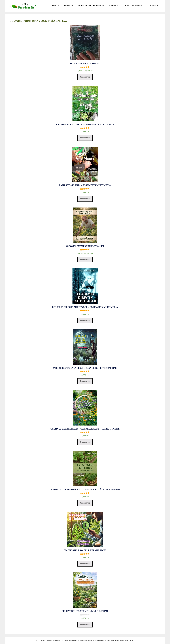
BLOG (57, 6)
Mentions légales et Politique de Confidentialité (97, 640)
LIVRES (70, 6)
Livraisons (124, 640)
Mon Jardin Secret (136, 6)
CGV (117, 640)
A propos (154, 6)
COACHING (116, 6)
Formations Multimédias (92, 6)
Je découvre (85, 77)
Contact (131, 640)
